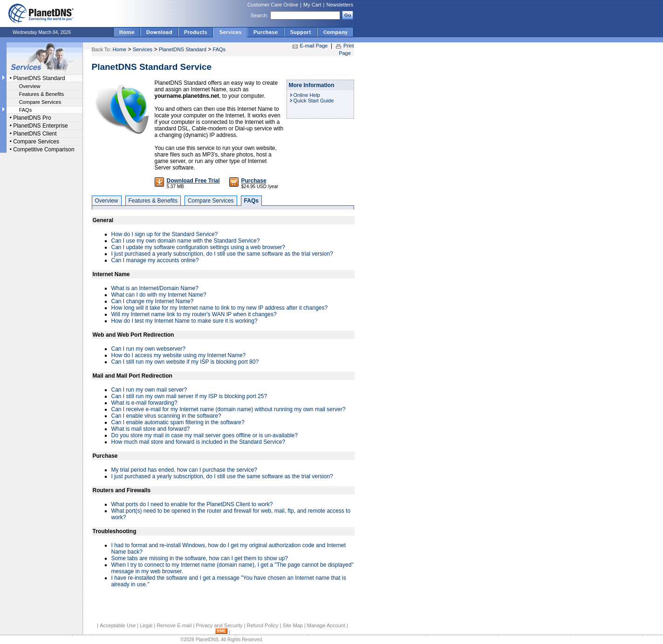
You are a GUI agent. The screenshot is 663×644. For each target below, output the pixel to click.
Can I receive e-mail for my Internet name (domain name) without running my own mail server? (229, 409)
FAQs (26, 110)
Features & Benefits (42, 94)
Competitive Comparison (44, 149)
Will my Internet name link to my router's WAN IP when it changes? (194, 314)
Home (120, 49)
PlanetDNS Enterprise (40, 126)
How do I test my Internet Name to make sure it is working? (185, 321)
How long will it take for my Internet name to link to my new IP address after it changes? (220, 308)
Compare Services (40, 102)
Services (143, 49)
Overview (30, 86)
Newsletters (340, 5)
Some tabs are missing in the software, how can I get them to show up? (200, 558)
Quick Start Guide (314, 101)
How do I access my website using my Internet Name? (179, 355)
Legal (146, 625)
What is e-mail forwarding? (144, 403)
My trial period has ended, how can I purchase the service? (185, 470)
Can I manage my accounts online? (155, 260)
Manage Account (326, 625)
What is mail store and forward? (151, 429)
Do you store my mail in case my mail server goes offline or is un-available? (205, 435)
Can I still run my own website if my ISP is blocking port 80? (185, 362)
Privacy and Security (219, 625)
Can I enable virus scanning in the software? (166, 416)
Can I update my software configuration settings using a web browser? (198, 247)
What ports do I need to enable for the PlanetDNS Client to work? (192, 504)
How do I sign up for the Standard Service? (165, 234)
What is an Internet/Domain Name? (155, 288)
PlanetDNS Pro (32, 118)
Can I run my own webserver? (148, 349)
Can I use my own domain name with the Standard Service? (186, 241)
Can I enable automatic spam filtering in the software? (178, 422)
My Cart (312, 5)
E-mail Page (314, 46)
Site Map (292, 625)
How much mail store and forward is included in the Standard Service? (198, 442)
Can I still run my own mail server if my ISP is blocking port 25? (189, 396)
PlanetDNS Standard (39, 78)
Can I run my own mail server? (149, 390)
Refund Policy (263, 625)
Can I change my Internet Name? (153, 301)
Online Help (307, 95)
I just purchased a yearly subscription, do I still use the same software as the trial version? (222, 254)
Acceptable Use (118, 625)
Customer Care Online (273, 5)
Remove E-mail (174, 625)
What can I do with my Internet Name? (159, 295)
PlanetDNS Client (35, 134)
